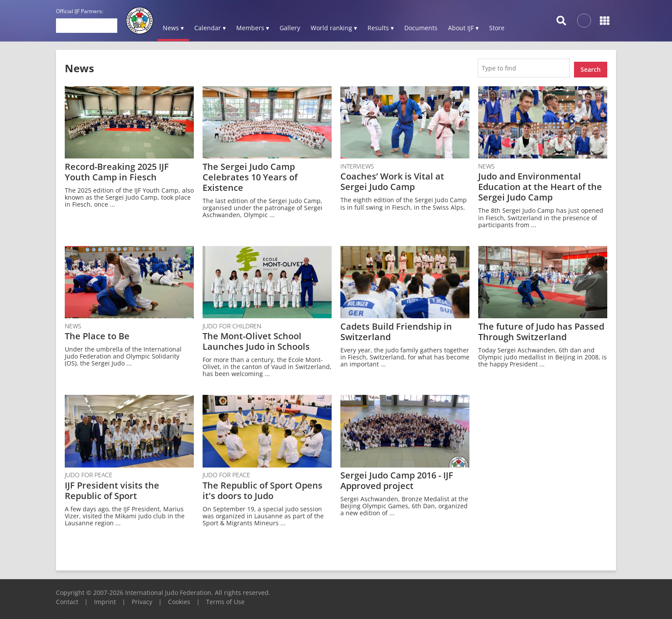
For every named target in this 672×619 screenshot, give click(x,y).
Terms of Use (225, 599)
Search (591, 66)
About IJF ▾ (463, 28)
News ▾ (173, 28)
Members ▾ (253, 28)
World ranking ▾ (334, 28)
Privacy (142, 599)
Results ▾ (381, 28)
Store (497, 28)
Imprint (105, 599)
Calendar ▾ (210, 28)
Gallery (290, 28)
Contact (67, 599)
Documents (421, 28)
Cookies (179, 599)
